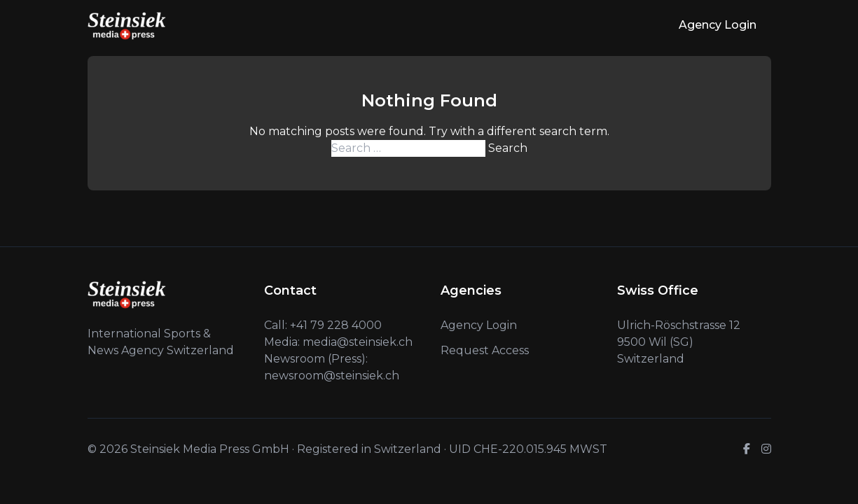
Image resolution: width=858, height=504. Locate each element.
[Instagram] (766, 449)
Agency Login (718, 25)
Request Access (485, 350)
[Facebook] (747, 449)
